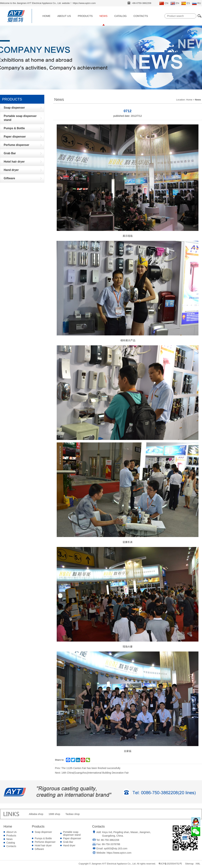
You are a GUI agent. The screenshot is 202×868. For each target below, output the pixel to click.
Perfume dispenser (45, 842)
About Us (64, 16)
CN (164, 3)
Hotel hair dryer (43, 845)
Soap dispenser (43, 832)
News (104, 16)
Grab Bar (68, 842)
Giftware (39, 849)
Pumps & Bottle (43, 838)
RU (197, 3)
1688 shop (54, 814)
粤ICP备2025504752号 (170, 864)
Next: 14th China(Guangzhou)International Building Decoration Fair (92, 773)
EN (175, 3)
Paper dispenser (72, 838)
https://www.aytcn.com (119, 853)
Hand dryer (69, 845)
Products (85, 16)
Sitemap (189, 864)
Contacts (141, 16)
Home (47, 16)
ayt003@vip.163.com (116, 848)
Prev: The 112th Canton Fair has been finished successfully (88, 768)
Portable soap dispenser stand (72, 833)
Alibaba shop (36, 814)
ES (186, 3)
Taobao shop (72, 814)
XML (198, 864)
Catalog (120, 16)
